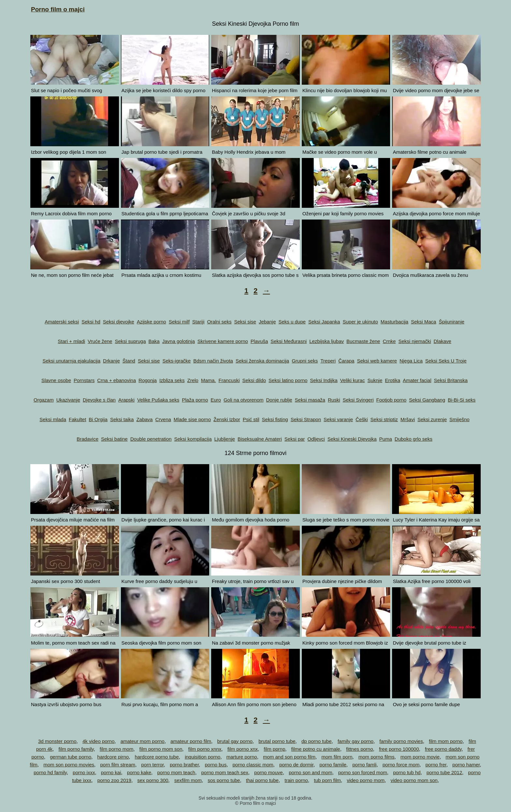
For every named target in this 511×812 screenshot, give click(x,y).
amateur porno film (191, 741)
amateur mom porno (143, 741)
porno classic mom (253, 765)
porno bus (216, 765)
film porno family (76, 749)
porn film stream (118, 765)
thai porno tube (262, 780)
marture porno (241, 757)
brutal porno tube (277, 741)
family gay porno (356, 741)
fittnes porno (360, 749)
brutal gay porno (235, 741)
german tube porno (71, 757)
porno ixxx (84, 772)
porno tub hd (407, 772)
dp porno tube (317, 741)
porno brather (184, 765)
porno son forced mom (363, 772)
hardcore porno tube (157, 757)
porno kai (111, 772)
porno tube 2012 (444, 772)
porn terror (152, 765)
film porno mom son (161, 749)
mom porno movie (420, 757)
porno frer (436, 765)
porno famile (333, 765)
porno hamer (466, 765)
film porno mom (117, 749)
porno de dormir (296, 765)
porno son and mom (310, 772)
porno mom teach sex (225, 772)
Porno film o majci (58, 9)
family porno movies (401, 741)
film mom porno (446, 741)
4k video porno (98, 741)
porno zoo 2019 (114, 780)
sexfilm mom (188, 780)
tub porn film (327, 780)
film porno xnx (243, 749)
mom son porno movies (69, 765)
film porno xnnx (205, 749)
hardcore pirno (113, 757)
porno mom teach (176, 772)
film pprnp (274, 749)
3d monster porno (57, 741)
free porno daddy (443, 749)
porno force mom (401, 765)
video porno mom (366, 780)
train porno (296, 780)
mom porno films (377, 757)
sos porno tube (224, 780)
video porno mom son (414, 780)
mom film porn (337, 757)
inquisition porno (203, 757)
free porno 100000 (399, 749)
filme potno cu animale (316, 749)
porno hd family (50, 772)
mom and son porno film (289, 757)
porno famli (364, 765)
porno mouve (269, 772)
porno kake (139, 772)
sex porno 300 (153, 780)
